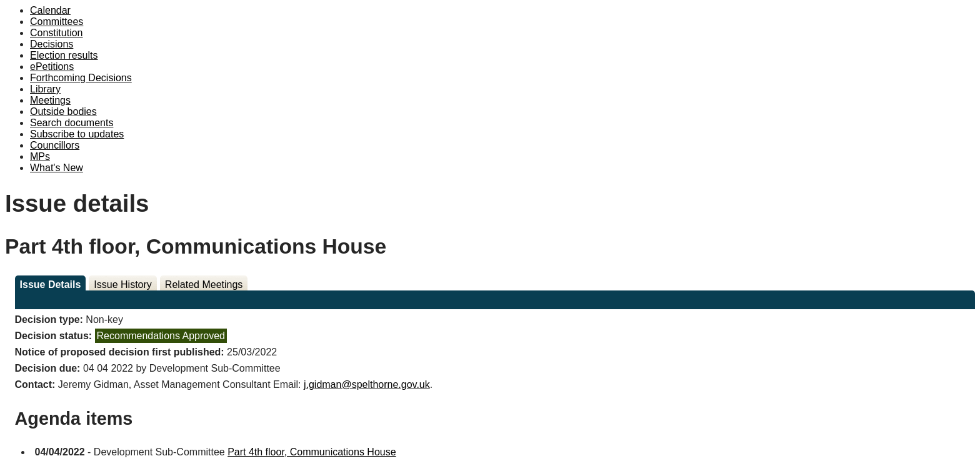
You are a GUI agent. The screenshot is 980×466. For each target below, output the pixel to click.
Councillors (55, 145)
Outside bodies (63, 112)
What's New (57, 168)
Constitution (57, 33)
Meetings (50, 100)
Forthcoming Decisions (81, 78)
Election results (64, 55)
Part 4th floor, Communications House (312, 452)
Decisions (52, 44)
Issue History (122, 285)
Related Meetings (204, 285)
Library (45, 89)
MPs (40, 156)
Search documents (72, 123)
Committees (57, 22)
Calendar (50, 10)
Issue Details (51, 285)
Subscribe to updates (77, 134)
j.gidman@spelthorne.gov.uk (367, 384)
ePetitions (52, 67)
